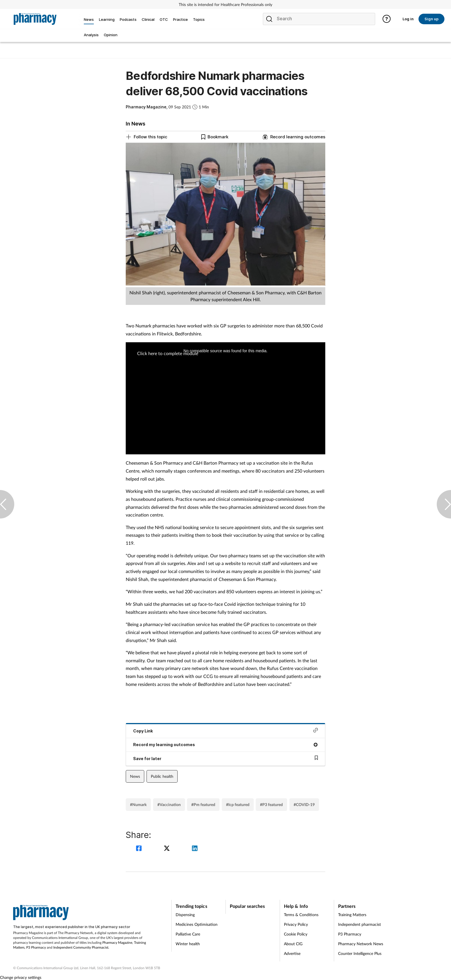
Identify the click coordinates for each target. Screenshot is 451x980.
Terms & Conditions (301, 915)
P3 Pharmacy (36, 947)
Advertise (292, 953)
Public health (162, 776)
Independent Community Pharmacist (81, 947)
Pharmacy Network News (361, 944)
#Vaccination (169, 804)
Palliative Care (188, 934)
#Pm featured (203, 804)
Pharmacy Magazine (117, 942)
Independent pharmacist (359, 924)
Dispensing (185, 915)
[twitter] (168, 849)
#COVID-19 (304, 804)
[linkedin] (195, 849)
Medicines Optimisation (197, 924)
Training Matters (352, 915)
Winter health (188, 944)
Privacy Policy (296, 924)
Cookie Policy (296, 934)
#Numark (138, 804)
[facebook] (140, 849)
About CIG (293, 944)
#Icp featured (238, 804)
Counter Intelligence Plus (360, 953)
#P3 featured (271, 804)
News (135, 776)
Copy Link (225, 731)
